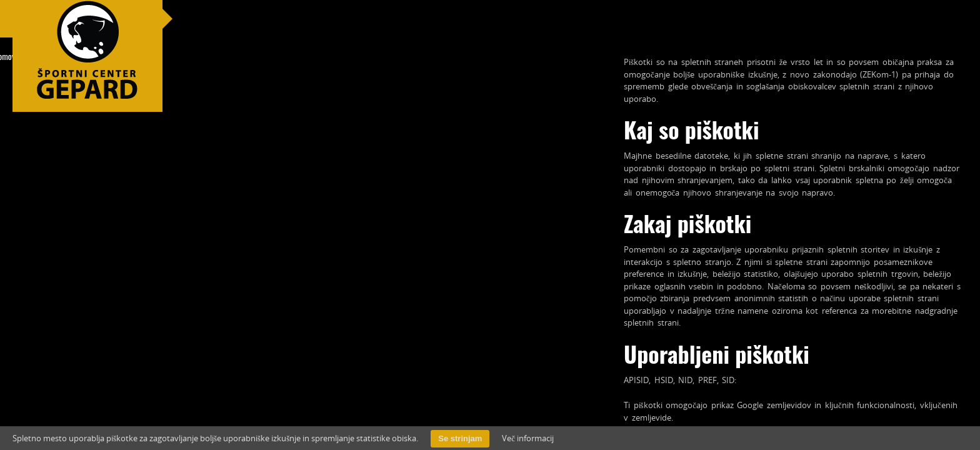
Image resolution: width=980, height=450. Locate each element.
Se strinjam (460, 438)
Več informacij (528, 438)
